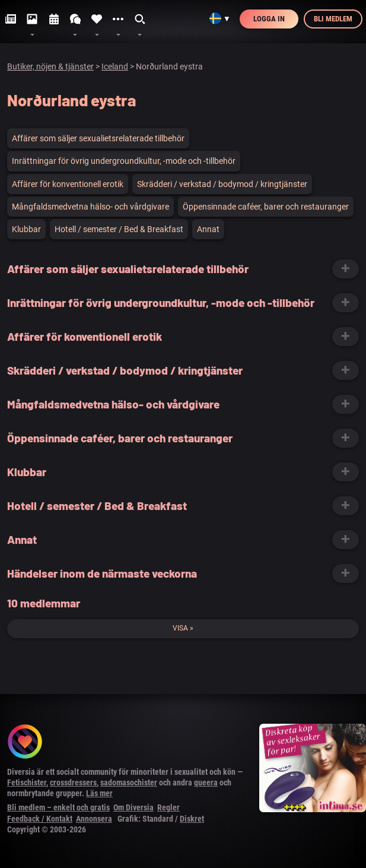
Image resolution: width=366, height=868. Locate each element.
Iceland (115, 66)
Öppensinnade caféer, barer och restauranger (266, 207)
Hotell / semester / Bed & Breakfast (119, 229)
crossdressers (73, 783)
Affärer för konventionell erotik (68, 184)
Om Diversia (133, 807)
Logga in (269, 19)
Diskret (192, 819)
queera (206, 783)
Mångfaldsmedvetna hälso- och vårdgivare (90, 207)
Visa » (183, 628)
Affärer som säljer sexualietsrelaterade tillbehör (98, 138)
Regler (168, 807)
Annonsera (94, 819)
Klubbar (26, 229)
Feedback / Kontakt (40, 819)
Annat (208, 229)
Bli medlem (333, 19)
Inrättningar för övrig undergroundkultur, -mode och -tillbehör (124, 161)
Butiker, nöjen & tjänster (50, 66)
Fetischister (27, 783)
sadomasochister (129, 783)
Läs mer (99, 793)
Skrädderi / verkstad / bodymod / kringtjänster (222, 184)
